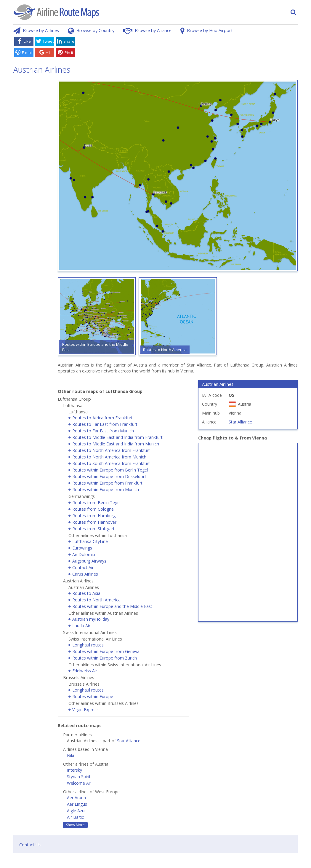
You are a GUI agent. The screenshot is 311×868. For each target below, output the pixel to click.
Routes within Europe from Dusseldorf (109, 476)
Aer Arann (76, 798)
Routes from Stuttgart (93, 529)
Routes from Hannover (94, 522)
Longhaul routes (88, 645)
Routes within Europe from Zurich (105, 658)
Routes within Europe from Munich (106, 489)
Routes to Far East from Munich (103, 431)
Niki (70, 755)
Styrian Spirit (79, 777)
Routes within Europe (93, 696)
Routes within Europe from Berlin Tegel (110, 470)
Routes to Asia (86, 593)
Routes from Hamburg (94, 516)
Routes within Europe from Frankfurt (107, 483)
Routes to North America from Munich (109, 457)
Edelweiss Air (85, 671)
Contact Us (30, 845)
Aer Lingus (77, 804)
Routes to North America (96, 600)
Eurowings (82, 548)
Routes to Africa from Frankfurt (102, 418)
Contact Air (83, 567)
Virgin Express (85, 709)
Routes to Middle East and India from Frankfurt (117, 437)
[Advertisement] (187, 48)
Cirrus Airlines (85, 574)
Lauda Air (81, 626)
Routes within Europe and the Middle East (112, 606)
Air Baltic (75, 817)
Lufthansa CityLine (90, 541)
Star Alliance (129, 741)
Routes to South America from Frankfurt (111, 463)
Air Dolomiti (84, 554)
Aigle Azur (76, 811)
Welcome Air (79, 783)
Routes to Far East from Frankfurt (105, 424)
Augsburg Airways (89, 561)
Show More (75, 825)
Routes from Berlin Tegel (96, 503)
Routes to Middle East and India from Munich (116, 444)
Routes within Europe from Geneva (106, 651)
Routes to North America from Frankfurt (111, 450)
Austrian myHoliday (91, 619)
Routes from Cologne (93, 509)
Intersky (74, 770)
